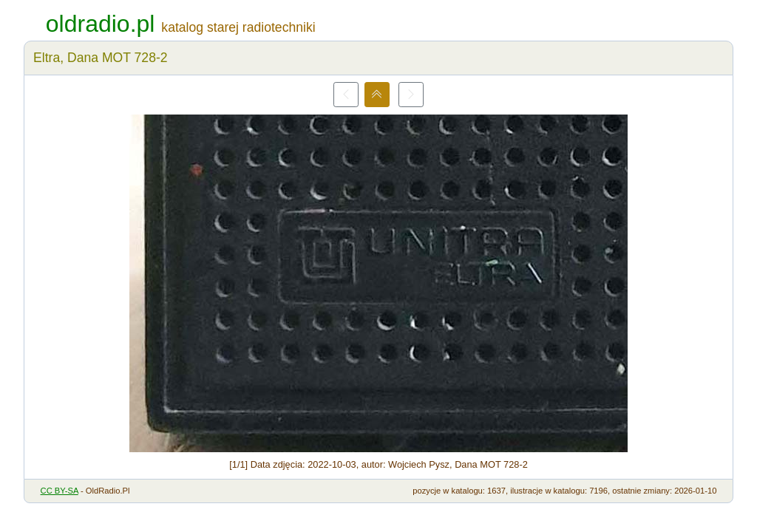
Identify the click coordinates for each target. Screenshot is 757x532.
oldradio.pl (101, 24)
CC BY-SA (60, 491)
